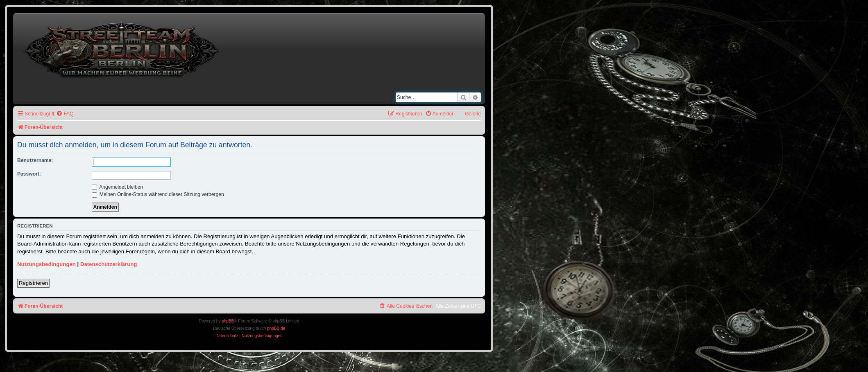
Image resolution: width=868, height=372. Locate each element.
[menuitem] (65, 114)
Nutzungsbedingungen (46, 264)
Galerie (473, 114)
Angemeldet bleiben (118, 187)
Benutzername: (35, 160)
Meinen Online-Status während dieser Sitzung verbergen (158, 194)
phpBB (228, 321)
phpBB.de (276, 328)
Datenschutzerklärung (109, 264)
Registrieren (33, 283)
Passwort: (29, 174)
